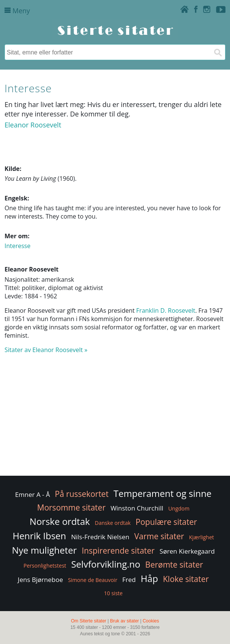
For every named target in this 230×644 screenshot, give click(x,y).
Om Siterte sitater (89, 621)
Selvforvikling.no (106, 564)
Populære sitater (166, 522)
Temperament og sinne (163, 493)
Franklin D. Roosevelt (166, 310)
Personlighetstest (45, 566)
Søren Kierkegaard (187, 551)
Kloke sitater (186, 579)
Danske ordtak (113, 523)
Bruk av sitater (124, 621)
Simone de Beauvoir (93, 580)
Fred (129, 580)
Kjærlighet (202, 537)
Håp (150, 578)
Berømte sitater (174, 565)
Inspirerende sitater (118, 551)
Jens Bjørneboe (40, 580)
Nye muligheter (44, 550)
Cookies (151, 621)
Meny (17, 11)
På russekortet (82, 494)
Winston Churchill (137, 508)
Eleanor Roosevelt (33, 125)
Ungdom (179, 508)
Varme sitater (159, 536)
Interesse (18, 246)
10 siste (113, 593)
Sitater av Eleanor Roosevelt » (46, 350)
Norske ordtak (60, 521)
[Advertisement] (115, 418)
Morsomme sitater (71, 507)
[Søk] (218, 52)
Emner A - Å (32, 494)
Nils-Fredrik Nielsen (100, 537)
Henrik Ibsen (39, 536)
